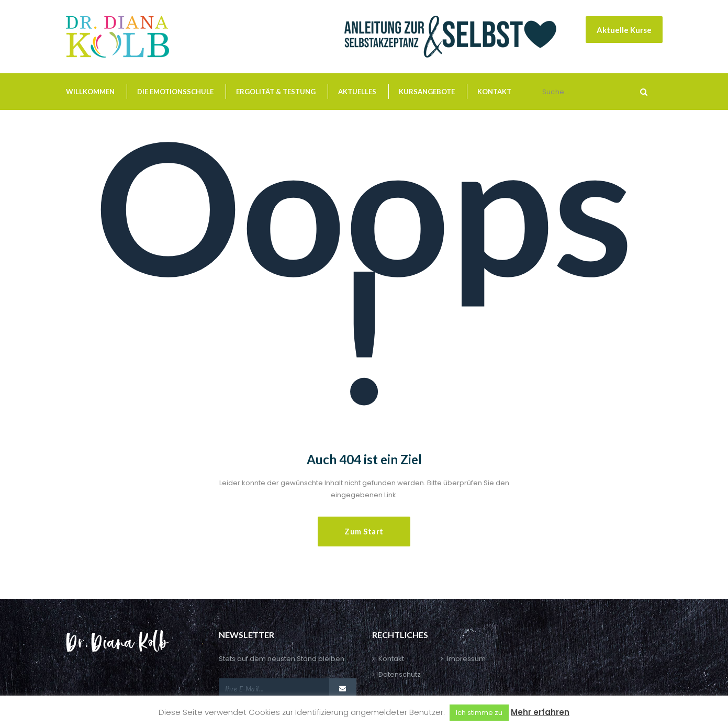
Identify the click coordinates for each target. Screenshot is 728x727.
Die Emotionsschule (175, 92)
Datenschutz (400, 674)
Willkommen (90, 92)
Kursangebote (427, 92)
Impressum (466, 659)
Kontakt (494, 92)
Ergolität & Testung (276, 92)
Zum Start (364, 531)
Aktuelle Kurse (624, 30)
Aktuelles (357, 92)
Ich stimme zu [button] (479, 713)
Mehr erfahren (540, 712)
